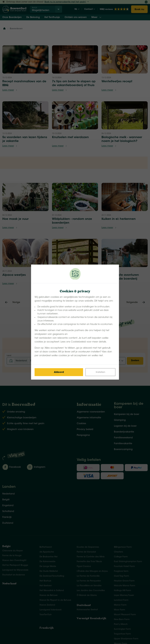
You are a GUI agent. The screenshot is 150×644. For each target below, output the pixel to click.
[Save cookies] (59, 372)
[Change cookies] (100, 372)
